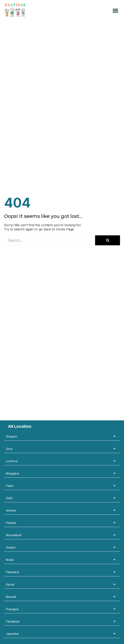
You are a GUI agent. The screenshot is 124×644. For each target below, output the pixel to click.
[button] (116, 11)
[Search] (108, 240)
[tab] (62, 436)
